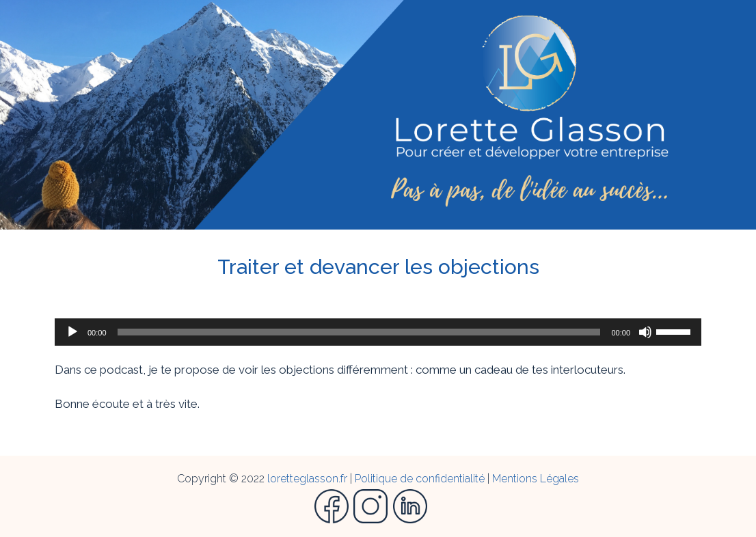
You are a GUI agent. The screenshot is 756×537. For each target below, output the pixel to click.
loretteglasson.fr (307, 479)
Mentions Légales (536, 479)
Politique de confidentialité (420, 479)
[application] (378, 332)
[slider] (359, 332)
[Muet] (645, 332)
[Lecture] (72, 332)
